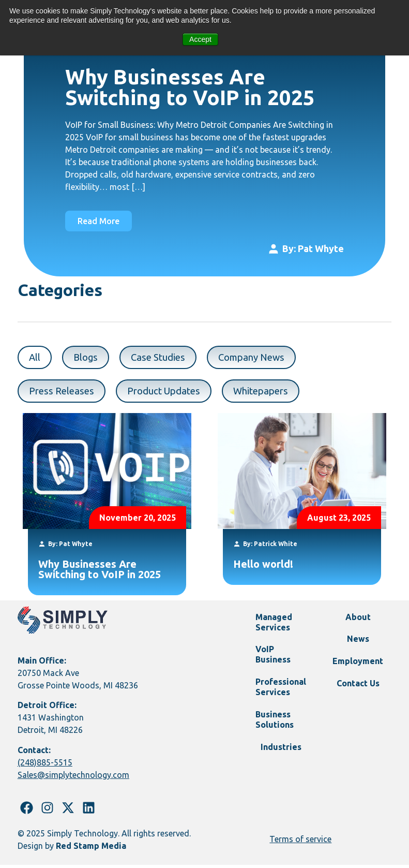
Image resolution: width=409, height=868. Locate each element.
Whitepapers (275, 394)
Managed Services (277, 626)
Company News (263, 358)
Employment (358, 669)
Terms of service (300, 843)
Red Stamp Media (91, 849)
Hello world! (263, 568)
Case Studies (164, 358)
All (35, 358)
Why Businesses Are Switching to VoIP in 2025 (190, 87)
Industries (281, 758)
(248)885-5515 (45, 766)
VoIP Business (276, 660)
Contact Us (358, 693)
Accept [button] (200, 39)
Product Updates (172, 394)
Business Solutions (278, 729)
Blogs (88, 358)
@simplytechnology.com (83, 778)
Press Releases (64, 394)
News (358, 645)
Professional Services (281, 695)
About (358, 621)
